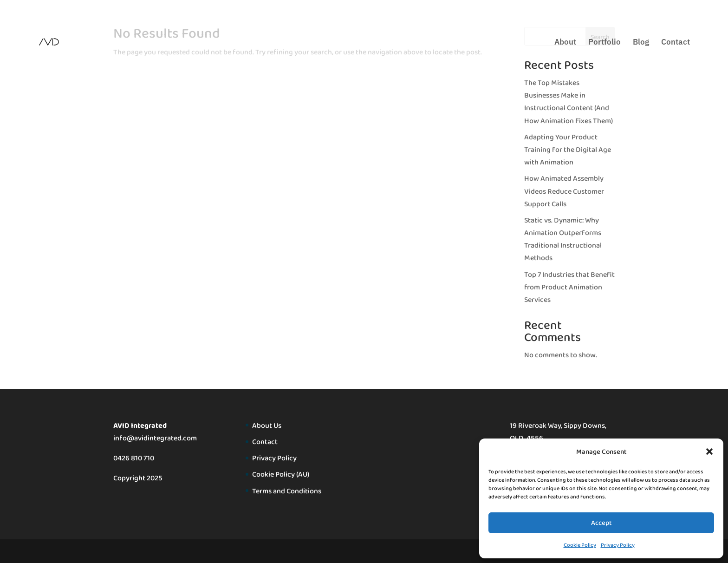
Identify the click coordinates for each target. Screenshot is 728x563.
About (565, 43)
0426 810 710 (134, 458)
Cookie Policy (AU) (281, 474)
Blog (641, 43)
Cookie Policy (580, 545)
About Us (267, 425)
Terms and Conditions (287, 491)
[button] (709, 452)
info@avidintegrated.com (155, 438)
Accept (601, 523)
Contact (676, 43)
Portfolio (604, 43)
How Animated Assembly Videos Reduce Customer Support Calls (564, 191)
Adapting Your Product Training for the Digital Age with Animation (568, 149)
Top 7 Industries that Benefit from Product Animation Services (569, 287)
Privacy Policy (618, 545)
